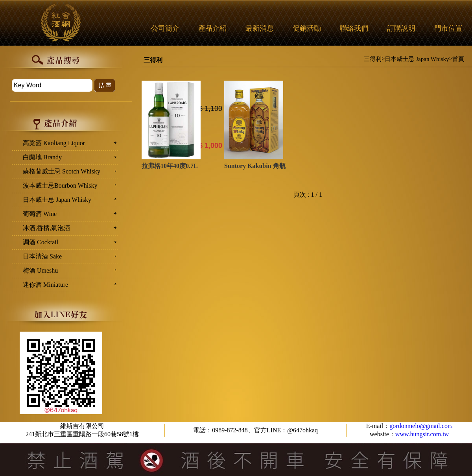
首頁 (458, 59)
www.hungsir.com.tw (422, 434)
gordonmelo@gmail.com (421, 426)
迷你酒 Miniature (45, 285)
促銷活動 (307, 28)
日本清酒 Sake (42, 256)
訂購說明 (401, 28)
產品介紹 (212, 28)
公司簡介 (165, 28)
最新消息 (260, 28)
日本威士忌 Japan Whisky (417, 59)
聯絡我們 (354, 28)
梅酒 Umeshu (40, 270)
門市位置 (448, 28)
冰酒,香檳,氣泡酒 (46, 228)
